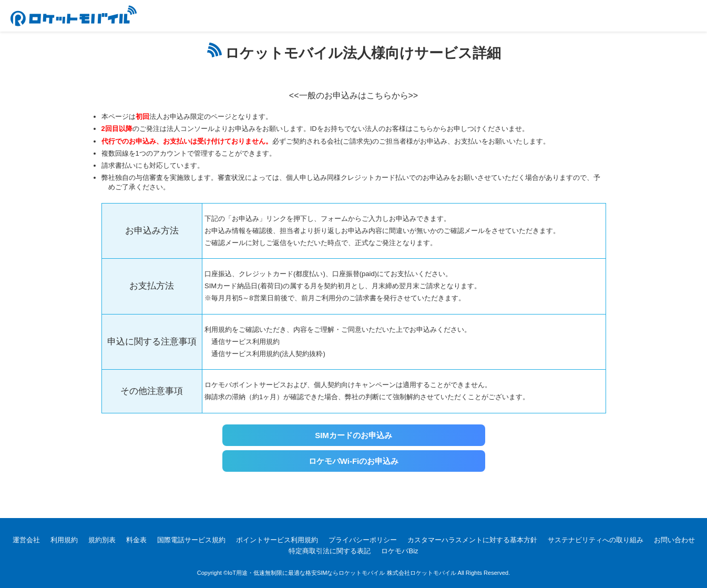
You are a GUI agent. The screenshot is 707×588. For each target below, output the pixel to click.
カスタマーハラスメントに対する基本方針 (472, 540)
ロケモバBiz (399, 551)
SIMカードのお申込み (353, 435)
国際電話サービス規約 (191, 540)
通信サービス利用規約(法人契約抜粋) (268, 354)
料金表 (136, 540)
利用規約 (64, 540)
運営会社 (26, 540)
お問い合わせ (674, 540)
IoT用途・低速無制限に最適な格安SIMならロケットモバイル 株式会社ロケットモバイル (342, 573)
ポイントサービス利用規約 (277, 540)
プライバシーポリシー (363, 540)
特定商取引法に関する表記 (330, 551)
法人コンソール (191, 129)
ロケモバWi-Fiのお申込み (354, 461)
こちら (423, 129)
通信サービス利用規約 (245, 342)
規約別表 (102, 540)
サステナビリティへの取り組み (596, 540)
